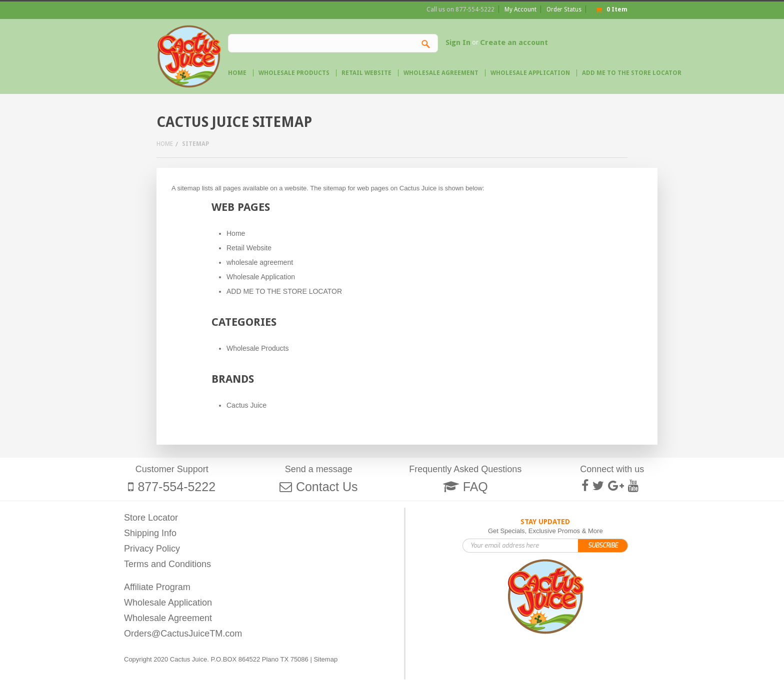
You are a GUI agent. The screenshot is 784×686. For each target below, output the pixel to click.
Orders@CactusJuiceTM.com (183, 634)
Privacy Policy (152, 549)
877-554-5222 (176, 487)
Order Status (564, 9)
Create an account (514, 42)
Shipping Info (150, 533)
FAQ (475, 487)
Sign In (458, 42)
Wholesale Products (294, 73)
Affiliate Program (157, 587)
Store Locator (151, 518)
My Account (520, 9)
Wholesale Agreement (168, 618)
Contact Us (327, 487)
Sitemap (325, 659)
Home (165, 144)
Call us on (460, 9)
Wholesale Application (168, 603)
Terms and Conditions (167, 564)
